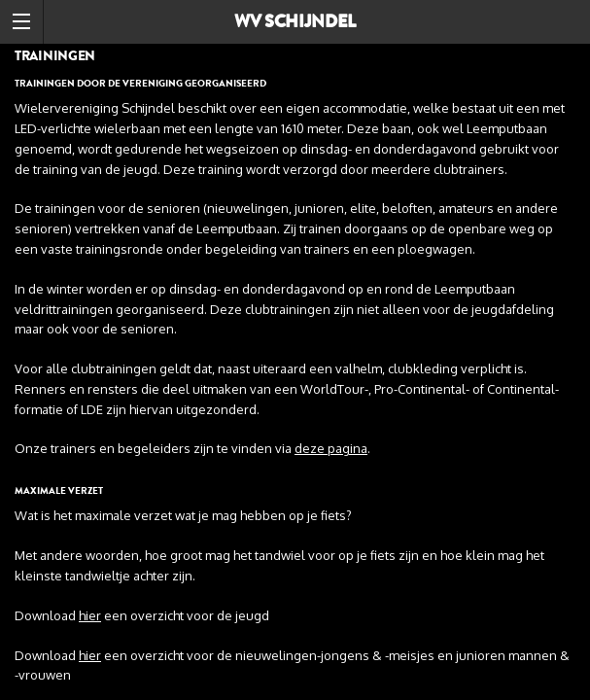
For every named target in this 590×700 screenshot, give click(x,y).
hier (90, 615)
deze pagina (331, 448)
